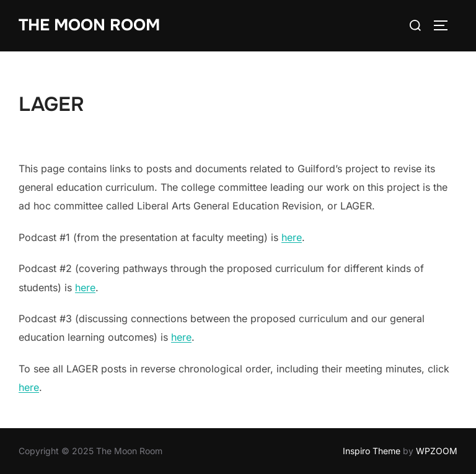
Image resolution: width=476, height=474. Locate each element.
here (292, 237)
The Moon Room (89, 25)
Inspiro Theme (372, 451)
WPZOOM (437, 451)
